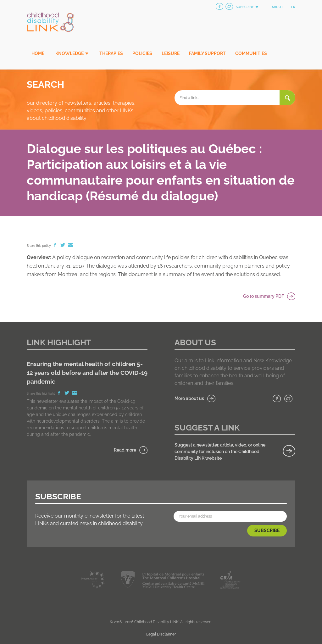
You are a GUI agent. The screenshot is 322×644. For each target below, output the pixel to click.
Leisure (171, 53)
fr (293, 7)
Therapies (111, 53)
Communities (251, 53)
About (277, 7)
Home (38, 53)
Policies (142, 53)
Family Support (207, 53)
